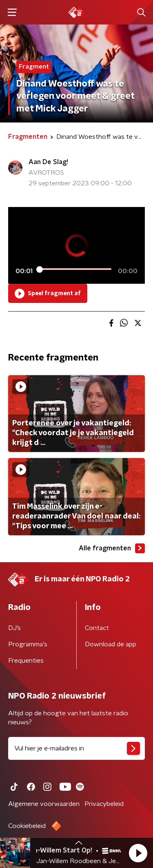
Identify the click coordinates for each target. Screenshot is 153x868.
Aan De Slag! (48, 162)
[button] (138, 853)
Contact (97, 628)
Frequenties (26, 661)
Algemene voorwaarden (44, 804)
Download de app (111, 644)
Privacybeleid (104, 804)
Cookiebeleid (27, 826)
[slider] (75, 269)
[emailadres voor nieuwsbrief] (76, 748)
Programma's (28, 644)
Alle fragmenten (112, 548)
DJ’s (14, 628)
